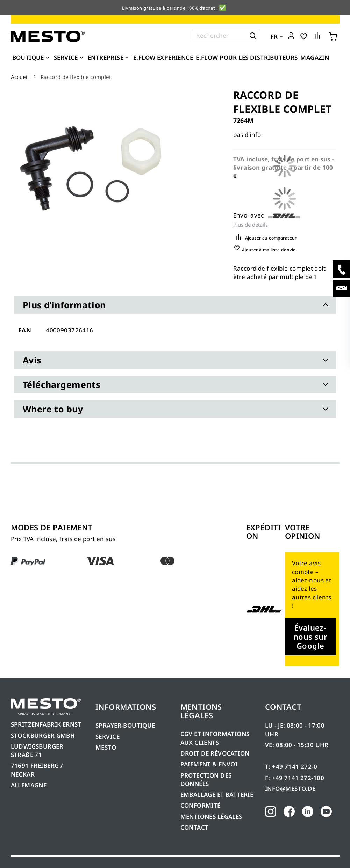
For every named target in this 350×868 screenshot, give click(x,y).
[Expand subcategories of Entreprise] (127, 58)
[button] (291, 36)
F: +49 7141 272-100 (295, 778)
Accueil (20, 77)
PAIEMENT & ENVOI (209, 764)
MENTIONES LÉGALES (211, 816)
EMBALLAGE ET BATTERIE (217, 795)
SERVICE (108, 737)
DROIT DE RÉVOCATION (215, 753)
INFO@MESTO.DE (290, 789)
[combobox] (226, 35)
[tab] (175, 305)
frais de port (77, 539)
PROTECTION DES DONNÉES (206, 779)
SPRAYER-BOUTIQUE (125, 725)
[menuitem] (32, 58)
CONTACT (195, 827)
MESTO (106, 747)
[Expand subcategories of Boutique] (48, 58)
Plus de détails (251, 225)
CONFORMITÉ (201, 805)
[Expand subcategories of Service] (81, 58)
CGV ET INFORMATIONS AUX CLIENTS (215, 738)
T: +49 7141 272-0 (291, 767)
